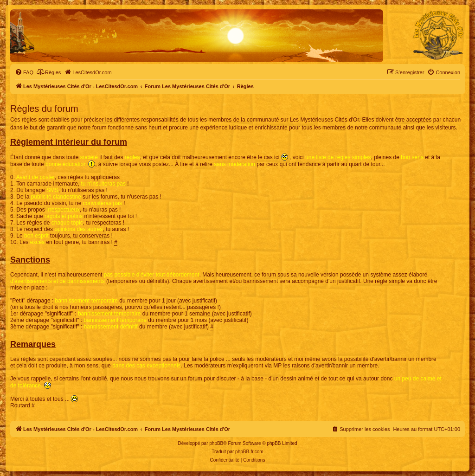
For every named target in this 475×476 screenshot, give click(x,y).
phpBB (216, 443)
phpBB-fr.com (249, 452)
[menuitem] (24, 72)
